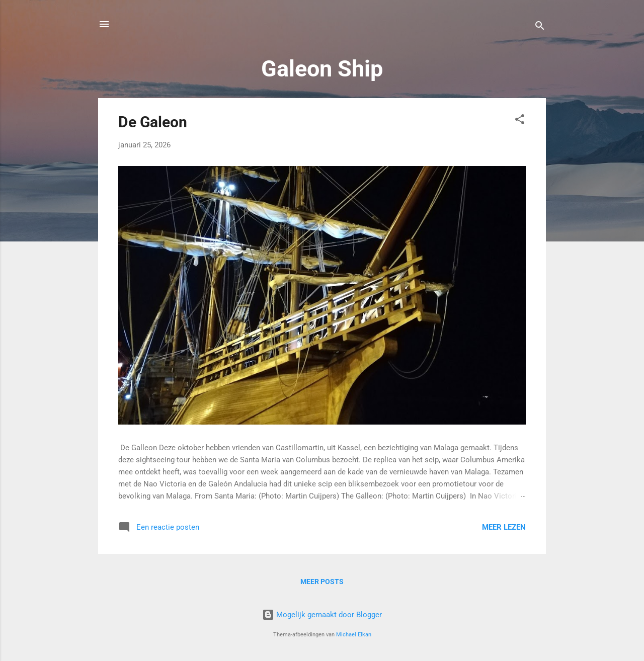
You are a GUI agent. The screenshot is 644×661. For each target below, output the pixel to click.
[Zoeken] (540, 27)
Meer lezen (504, 527)
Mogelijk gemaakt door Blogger (322, 615)
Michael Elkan (354, 635)
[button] (520, 121)
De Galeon (153, 122)
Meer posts (322, 582)
